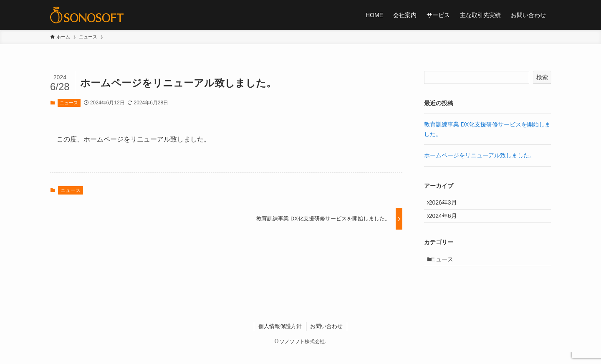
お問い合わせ (326, 338)
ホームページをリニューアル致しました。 (480, 155)
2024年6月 (447, 222)
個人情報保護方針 (280, 338)
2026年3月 (447, 204)
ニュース (69, 103)
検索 (542, 77)
